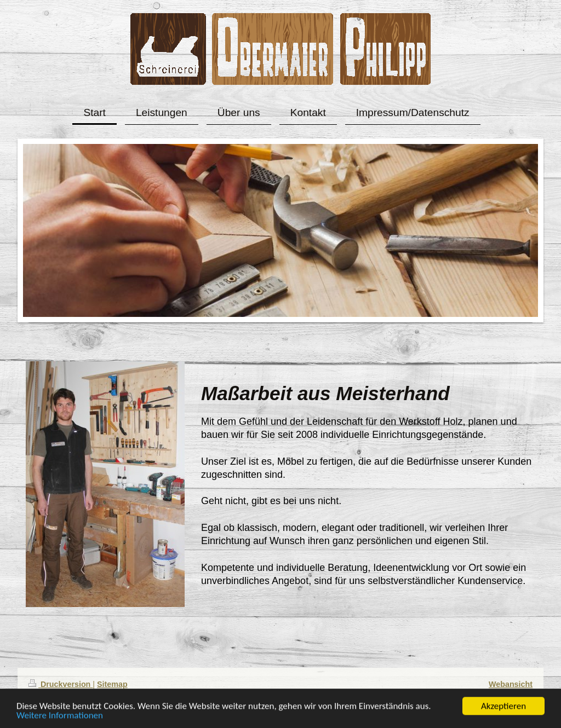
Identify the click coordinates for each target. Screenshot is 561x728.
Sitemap (112, 684)
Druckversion (61, 684)
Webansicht (511, 684)
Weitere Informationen (60, 716)
